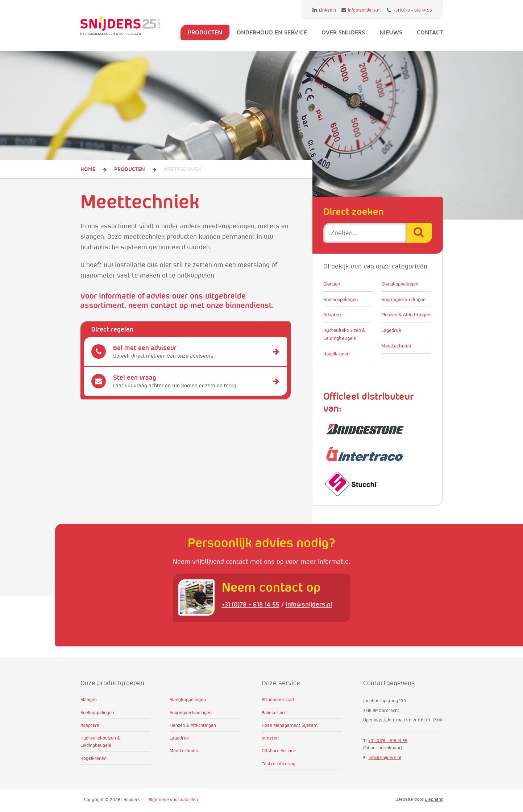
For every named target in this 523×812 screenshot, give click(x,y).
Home (88, 169)
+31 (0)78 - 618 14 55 (409, 10)
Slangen (332, 284)
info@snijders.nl (361, 10)
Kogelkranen (336, 354)
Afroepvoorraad (278, 699)
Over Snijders (343, 32)
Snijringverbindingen (403, 299)
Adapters (333, 315)
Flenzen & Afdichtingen (406, 315)
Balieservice (274, 713)
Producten (205, 32)
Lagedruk (391, 330)
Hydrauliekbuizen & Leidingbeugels (344, 334)
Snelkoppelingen (341, 299)
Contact (430, 32)
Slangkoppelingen (400, 284)
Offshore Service (279, 751)
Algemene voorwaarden (173, 799)
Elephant (434, 799)
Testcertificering (279, 764)
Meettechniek (396, 346)
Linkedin (324, 10)
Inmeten (270, 738)
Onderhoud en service (272, 32)
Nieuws (391, 32)
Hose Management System (290, 725)
